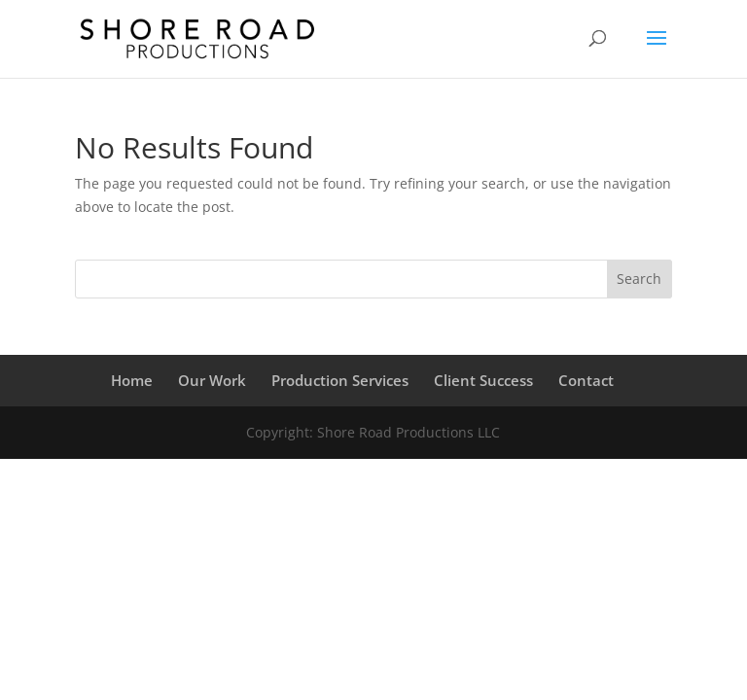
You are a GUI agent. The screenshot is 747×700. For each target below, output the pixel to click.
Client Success (483, 380)
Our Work (212, 380)
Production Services (340, 380)
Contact (586, 380)
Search (639, 279)
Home (132, 380)
